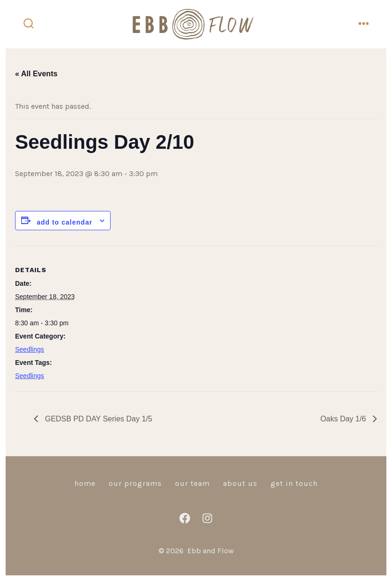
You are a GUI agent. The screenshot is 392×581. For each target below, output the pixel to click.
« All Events (36, 74)
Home (85, 483)
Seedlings (30, 349)
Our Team (192, 483)
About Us (240, 483)
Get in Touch (294, 483)
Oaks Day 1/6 (344, 419)
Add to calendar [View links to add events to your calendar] (64, 222)
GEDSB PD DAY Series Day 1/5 (97, 419)
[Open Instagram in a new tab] (207, 518)
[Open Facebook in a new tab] (185, 518)
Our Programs (135, 483)
